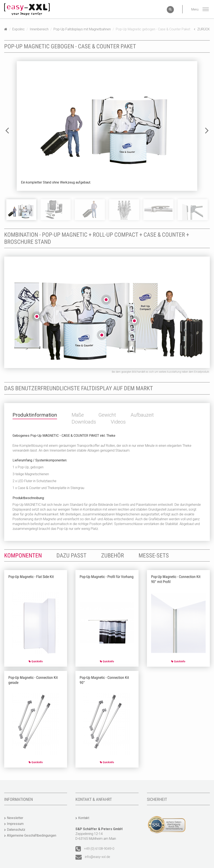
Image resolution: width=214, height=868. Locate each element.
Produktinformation (35, 415)
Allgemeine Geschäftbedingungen (32, 835)
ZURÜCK (202, 29)
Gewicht (107, 415)
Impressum (15, 824)
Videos (118, 422)
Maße (78, 415)
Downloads (84, 422)
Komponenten (23, 555)
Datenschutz (16, 830)
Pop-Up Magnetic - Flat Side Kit (31, 577)
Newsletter (15, 818)
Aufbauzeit (142, 415)
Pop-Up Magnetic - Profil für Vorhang (107, 577)
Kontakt (84, 818)
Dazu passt (71, 555)
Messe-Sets (154, 555)
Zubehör (113, 555)
